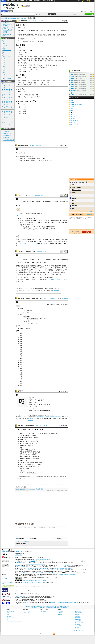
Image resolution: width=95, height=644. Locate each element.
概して (27, 467)
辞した (35, 473)
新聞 (23, 437)
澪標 (38, 97)
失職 (56, 61)
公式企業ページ (62, 611)
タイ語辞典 (78, 624)
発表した (62, 270)
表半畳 (39, 489)
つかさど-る (34, 323)
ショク (23, 50)
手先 (20, 65)
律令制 (25, 67)
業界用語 (5, 44)
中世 (20, 35)
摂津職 (65, 31)
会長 (43, 81)
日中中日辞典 (29, 1)
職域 (21, 333)
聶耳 (72, 101)
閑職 (21, 356)
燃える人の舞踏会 (76, 190)
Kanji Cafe (30, 420)
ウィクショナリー (21, 213)
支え (24, 83)
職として (47, 85)
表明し (34, 268)
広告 (27, 437)
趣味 (4, 66)
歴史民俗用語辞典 (23, 146)
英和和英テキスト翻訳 (25, 524)
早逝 (73, 185)
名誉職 (51, 59)
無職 (25, 63)
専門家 (37, 458)
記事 (33, 262)
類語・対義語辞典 (11, 1)
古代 (24, 227)
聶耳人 (72, 103)
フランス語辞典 (79, 621)
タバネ (28, 266)
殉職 (28, 59)
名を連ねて (44, 272)
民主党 (29, 270)
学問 (4, 58)
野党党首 (34, 272)
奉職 (39, 59)
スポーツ (5, 68)
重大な (29, 450)
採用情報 (60, 615)
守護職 (58, 35)
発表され (64, 266)
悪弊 (34, 435)
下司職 (50, 35)
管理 (54, 81)
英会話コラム (7, 132)
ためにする (27, 61)
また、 (29, 81)
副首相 (50, 270)
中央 (29, 158)
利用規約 (9, 616)
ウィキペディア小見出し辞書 (27, 251)
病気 (24, 462)
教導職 (73, 76)
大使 (21, 450)
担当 (26, 57)
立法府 (32, 266)
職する (72, 114)
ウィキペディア (22, 195)
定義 (73, 203)
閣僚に (39, 272)
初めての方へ (84, 11)
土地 (23, 160)
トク (40, 402)
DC (18, 272)
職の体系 (46, 229)
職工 (31, 65)
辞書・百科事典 (7, 79)
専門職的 (73, 91)
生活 (4, 62)
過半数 (37, 266)
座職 (52, 61)
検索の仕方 (10, 613)
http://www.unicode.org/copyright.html (67, 574)
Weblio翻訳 (78, 616)
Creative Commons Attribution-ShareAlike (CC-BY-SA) (38, 569)
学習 (30, 400)
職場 (40, 61)
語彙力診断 (6, 138)
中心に (26, 272)
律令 (20, 31)
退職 (21, 371)
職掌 (44, 57)
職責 (48, 57)
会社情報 (60, 613)
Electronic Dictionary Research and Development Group (48, 417)
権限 (32, 35)
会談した (58, 274)
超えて (50, 433)
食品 (4, 73)
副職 (21, 379)
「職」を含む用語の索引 (23, 542)
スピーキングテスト (9, 140)
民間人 (31, 467)
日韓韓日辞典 (37, 1)
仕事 (31, 61)
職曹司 (22, 39)
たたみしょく (53, 65)
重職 (25, 59)
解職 (59, 57)
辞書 (3, 1)
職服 (72, 82)
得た (38, 437)
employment (43, 410)
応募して (32, 437)
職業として (23, 460)
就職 (59, 61)
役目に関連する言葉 (20, 489)
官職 (62, 57)
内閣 (57, 270)
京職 (61, 31)
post (38, 410)
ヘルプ (93, 1)
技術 (26, 85)
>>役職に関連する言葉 (62, 490)
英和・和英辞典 (20, 1)
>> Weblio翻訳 (90, 215)
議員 (32, 270)
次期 (54, 266)
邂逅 (73, 209)
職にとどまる (74, 124)
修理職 (43, 67)
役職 (22, 18)
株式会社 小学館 (19, 555)
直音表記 (28, 95)
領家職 (45, 35)
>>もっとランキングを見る (87, 211)
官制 (23, 31)
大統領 (53, 274)
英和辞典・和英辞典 (80, 615)
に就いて (24, 454)
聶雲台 (72, 110)
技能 (30, 85)
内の (34, 319)
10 (25, 442)
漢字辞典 (20, 391)
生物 (4, 70)
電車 (4, 48)
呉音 (24, 310)
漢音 (24, 313)
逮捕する (32, 452)
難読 (20, 71)
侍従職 (73, 86)
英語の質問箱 (7, 136)
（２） (18, 160)
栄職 (21, 352)
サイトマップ (10, 619)
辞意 (30, 268)
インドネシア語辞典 (80, 622)
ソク (48, 402)
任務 (36, 57)
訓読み (22, 315)
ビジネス (5, 42)
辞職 (21, 59)
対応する (31, 410)
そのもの (39, 160)
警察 (21, 452)
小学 (35, 400)
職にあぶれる (74, 120)
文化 (4, 60)
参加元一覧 (91, 11)
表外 (30, 310)
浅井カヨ (74, 193)
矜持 (73, 195)
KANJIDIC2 (24, 417)
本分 (20, 57)
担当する (22, 81)
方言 (4, 77)
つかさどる (47, 404)
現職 (21, 364)
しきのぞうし (28, 39)
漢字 (43, 400)
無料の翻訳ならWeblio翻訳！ (28, 6)
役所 (42, 31)
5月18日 (26, 268)
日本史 (26, 221)
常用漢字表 (26, 317)
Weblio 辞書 (86, 1)
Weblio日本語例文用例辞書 (26, 426)
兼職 (21, 358)
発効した (46, 268)
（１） (18, 158)
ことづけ (30, 41)
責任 (32, 450)
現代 (24, 435)
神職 (32, 59)
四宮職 (73, 78)
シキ (31, 50)
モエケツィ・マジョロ (23, 262)
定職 (63, 61)
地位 (35, 81)
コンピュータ (30, 458)
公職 (21, 366)
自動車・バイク (7, 50)
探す (42, 83)
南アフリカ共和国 (34, 274)
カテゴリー (44, 195)
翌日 (41, 268)
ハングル (31, 408)
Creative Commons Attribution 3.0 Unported (33, 583)
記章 (36, 454)
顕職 (21, 360)
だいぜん (54, 31)
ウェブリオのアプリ (29, 611)
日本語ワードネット (20, 596)
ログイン (79, 1)
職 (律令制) (45, 227)
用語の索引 (39, 146)
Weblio (17, 570)
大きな (31, 435)
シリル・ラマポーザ (46, 274)
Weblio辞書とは (11, 611)
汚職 (55, 57)
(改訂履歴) (33, 561)
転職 (21, 375)
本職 (21, 377)
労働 (18, 18)
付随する (29, 35)
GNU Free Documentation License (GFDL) (35, 564)
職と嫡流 (73, 118)
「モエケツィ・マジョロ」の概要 (57, 280)
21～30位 (85, 182)
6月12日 (58, 272)
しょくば (44, 61)
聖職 (36, 59)
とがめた (38, 456)
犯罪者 (26, 452)
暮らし (21, 61)
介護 (30, 462)
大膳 (50, 31)
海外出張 (22, 274)
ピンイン (31, 406)
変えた (27, 469)
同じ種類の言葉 (12, 18)
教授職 (24, 446)
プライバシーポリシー (12, 618)
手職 (38, 65)
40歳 (46, 433)
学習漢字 (21, 53)
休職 (21, 362)
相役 (31, 489)
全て (3, 40)
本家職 (40, 35)
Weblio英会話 (7, 134)
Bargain (74, 198)
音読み (22, 308)
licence (32, 418)
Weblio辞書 (20, 562)
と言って (30, 456)
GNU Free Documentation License (42, 560)
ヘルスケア (6, 64)
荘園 (21, 160)
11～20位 (79, 182)
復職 (21, 381)
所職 (35, 221)
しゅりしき (48, 67)
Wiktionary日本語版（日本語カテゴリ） (30, 298)
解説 (45, 262)
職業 (36, 61)
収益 (32, 160)
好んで (29, 473)
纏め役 (34, 489)
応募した (35, 444)
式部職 (73, 94)
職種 (21, 341)
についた (23, 85)
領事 (21, 448)
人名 (4, 75)
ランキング (37, 21)
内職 (21, 63)
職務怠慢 (24, 456)
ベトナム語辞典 (79, 626)
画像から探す (27, 613)
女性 (21, 464)
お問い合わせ (44, 611)
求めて (27, 444)
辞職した (41, 462)
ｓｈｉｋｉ (28, 153)
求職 (49, 61)
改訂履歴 (61, 570)
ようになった (48, 160)
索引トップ (31, 21)
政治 (27, 435)
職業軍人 (22, 467)
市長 (21, 462)
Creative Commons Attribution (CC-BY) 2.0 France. (34, 580)
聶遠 (72, 109)
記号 (3, 126)
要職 (46, 59)
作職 (54, 35)
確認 (73, 201)
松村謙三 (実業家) (76, 187)
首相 (57, 266)
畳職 (48, 65)
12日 (23, 266)
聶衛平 (72, 107)
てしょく (42, 65)
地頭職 (63, 35)
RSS (54, 634)
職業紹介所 (23, 439)
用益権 (28, 160)
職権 (35, 452)
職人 (35, 65)
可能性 (39, 464)
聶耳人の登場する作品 (76, 105)
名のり (21, 69)
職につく (73, 122)
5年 (26, 53)
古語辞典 (44, 1)
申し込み (31, 442)
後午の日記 (75, 206)
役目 (25, 18)
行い (27, 274)
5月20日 (59, 268)
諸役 (42, 489)
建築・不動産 (7, 56)
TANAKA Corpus (6, 579)
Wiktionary (65, 298)
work (49, 410)
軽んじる (36, 467)
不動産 (38, 223)
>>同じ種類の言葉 (51, 490)
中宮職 (46, 31)
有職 (24, 71)
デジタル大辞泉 (22, 21)
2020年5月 (19, 266)
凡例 (42, 21)
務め (25, 81)
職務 (24, 35)
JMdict (25, 603)
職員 (41, 57)
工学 (4, 54)
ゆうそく (28, 71)
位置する (38, 31)
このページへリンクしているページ (28, 243)
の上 (34, 31)
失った (42, 266)
